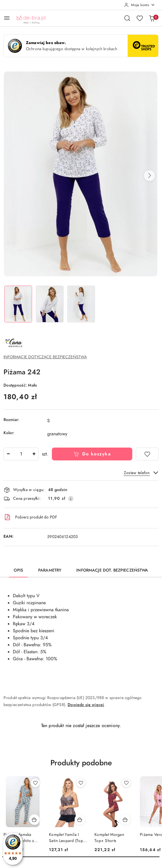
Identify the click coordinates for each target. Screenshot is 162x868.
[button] (149, 176)
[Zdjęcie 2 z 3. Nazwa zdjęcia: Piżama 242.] (50, 304)
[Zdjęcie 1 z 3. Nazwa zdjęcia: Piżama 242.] (18, 304)
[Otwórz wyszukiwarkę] (127, 18)
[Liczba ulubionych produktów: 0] (140, 18)
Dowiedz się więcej (86, 705)
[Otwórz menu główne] (7, 18)
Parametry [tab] (50, 570)
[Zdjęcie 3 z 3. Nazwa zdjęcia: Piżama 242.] (81, 304)
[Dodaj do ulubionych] (147, 454)
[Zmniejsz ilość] (8, 454)
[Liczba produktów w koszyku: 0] (152, 18)
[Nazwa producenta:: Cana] (14, 343)
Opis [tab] (18, 570)
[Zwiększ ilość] (34, 454)
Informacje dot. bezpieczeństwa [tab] (112, 570)
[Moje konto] (140, 5)
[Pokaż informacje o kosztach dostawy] (71, 499)
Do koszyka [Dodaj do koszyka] (92, 454)
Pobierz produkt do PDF (30, 517)
